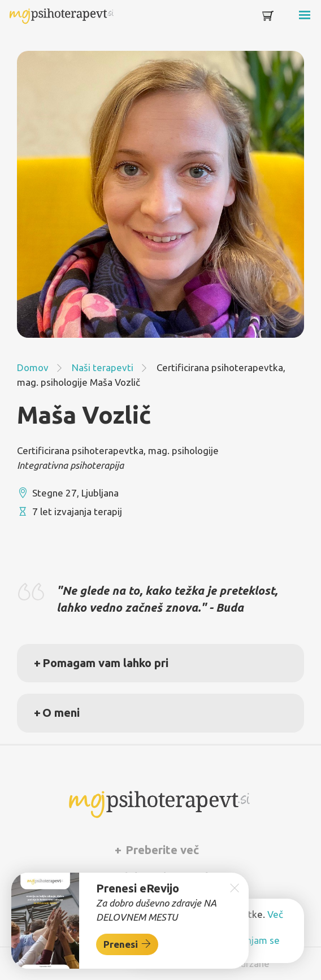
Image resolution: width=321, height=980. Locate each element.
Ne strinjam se (249, 940)
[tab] (160, 663)
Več (275, 914)
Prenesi (127, 944)
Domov (33, 367)
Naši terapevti (103, 367)
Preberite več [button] (161, 850)
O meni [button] (61, 713)
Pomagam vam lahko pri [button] (105, 663)
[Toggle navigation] (288, 18)
